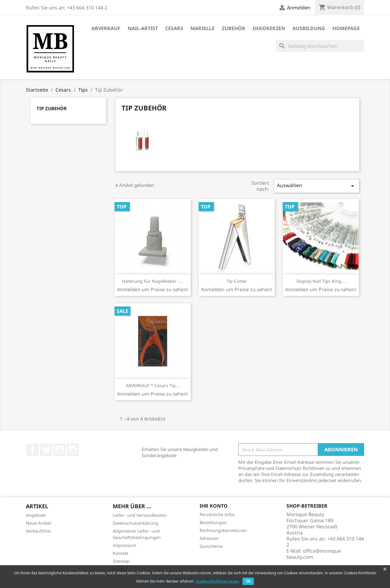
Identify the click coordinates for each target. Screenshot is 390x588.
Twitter (46, 450)
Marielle (202, 28)
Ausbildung (309, 28)
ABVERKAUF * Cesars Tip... (153, 385)
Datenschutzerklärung (136, 523)
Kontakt (121, 553)
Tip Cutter (237, 281)
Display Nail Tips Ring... (321, 281)
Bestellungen (213, 522)
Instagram (73, 450)
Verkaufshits (39, 531)
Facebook (33, 450)
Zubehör (234, 28)
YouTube (59, 450)
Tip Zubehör (52, 108)
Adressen (209, 538)
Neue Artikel (39, 523)
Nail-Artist (143, 28)
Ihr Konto (214, 506)
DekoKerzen (269, 28)
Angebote (36, 515)
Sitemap (121, 561)
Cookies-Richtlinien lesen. (218, 581)
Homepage (346, 28)
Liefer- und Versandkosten (140, 515)
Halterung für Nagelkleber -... (152, 281)
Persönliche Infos (217, 514)
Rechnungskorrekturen (223, 530)
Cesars (174, 28)
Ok (248, 581)
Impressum (124, 545)
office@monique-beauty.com (314, 554)
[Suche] (320, 46)
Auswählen (317, 186)
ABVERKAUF (106, 28)
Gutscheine (211, 546)
